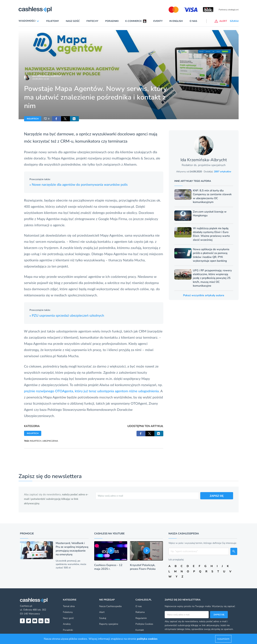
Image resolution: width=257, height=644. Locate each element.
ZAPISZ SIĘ (217, 496)
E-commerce (133, 21)
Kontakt (140, 630)
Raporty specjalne (109, 624)
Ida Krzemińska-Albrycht (47, 76)
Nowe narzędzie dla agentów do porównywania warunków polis (79, 184)
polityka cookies (147, 639)
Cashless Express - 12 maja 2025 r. (108, 567)
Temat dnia (69, 606)
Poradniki (112, 21)
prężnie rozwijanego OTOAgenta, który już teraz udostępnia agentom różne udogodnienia (91, 391)
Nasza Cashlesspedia (110, 606)
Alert (102, 612)
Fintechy (92, 21)
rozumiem (223, 639)
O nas (193, 21)
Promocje (27, 534)
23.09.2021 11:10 (41, 79)
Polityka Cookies (144, 624)
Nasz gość (73, 21)
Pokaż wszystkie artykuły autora (204, 295)
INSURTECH (33, 119)
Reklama (140, 612)
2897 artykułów (223, 172)
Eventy (158, 21)
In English (176, 21)
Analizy (67, 624)
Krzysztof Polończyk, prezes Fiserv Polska (143, 567)
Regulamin (141, 618)
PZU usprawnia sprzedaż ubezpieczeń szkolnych (67, 315)
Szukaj (103, 618)
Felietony (53, 21)
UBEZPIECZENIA (50, 441)
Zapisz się (219, 615)
